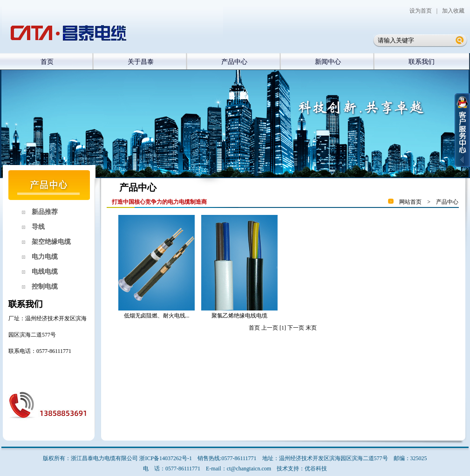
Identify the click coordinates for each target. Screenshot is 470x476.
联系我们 (422, 62)
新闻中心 (328, 62)
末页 (311, 328)
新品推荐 (41, 212)
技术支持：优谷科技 (302, 469)
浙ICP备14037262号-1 (166, 458)
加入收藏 (453, 11)
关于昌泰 (141, 62)
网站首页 (410, 202)
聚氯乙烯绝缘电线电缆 (239, 316)
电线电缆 (41, 272)
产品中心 (234, 62)
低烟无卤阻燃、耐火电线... (157, 316)
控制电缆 (41, 286)
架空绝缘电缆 (48, 242)
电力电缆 (41, 257)
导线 (35, 227)
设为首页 (421, 11)
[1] (283, 328)
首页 (47, 62)
